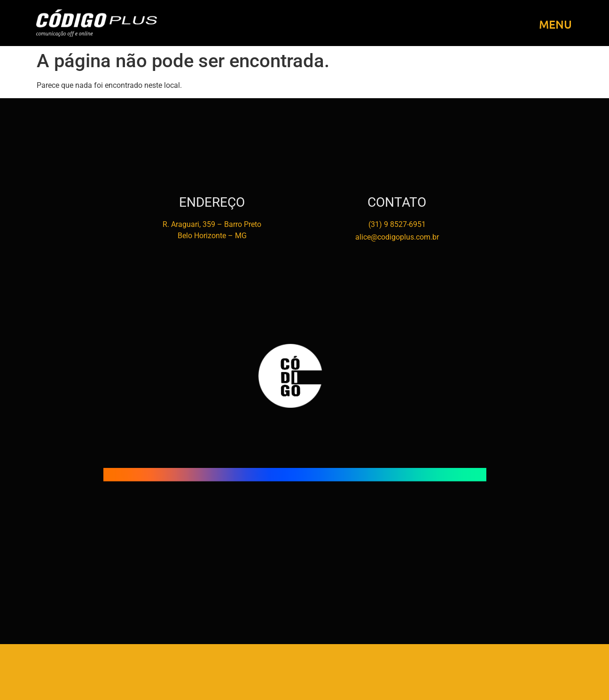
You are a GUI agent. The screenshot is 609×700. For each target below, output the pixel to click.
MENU (555, 24)
